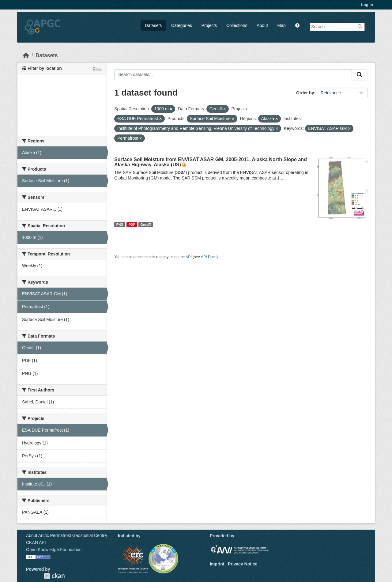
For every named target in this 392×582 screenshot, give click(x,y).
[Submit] (360, 75)
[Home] (26, 55)
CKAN (54, 576)
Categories (182, 25)
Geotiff (146, 225)
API (189, 257)
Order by (305, 93)
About (262, 25)
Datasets (153, 25)
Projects (209, 25)
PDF (132, 225)
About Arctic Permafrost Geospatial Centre (66, 535)
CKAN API (36, 542)
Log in (367, 5)
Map (282, 25)
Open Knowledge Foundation (54, 550)
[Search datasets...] (233, 75)
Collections (237, 25)
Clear (97, 69)
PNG (120, 225)
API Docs (209, 257)
